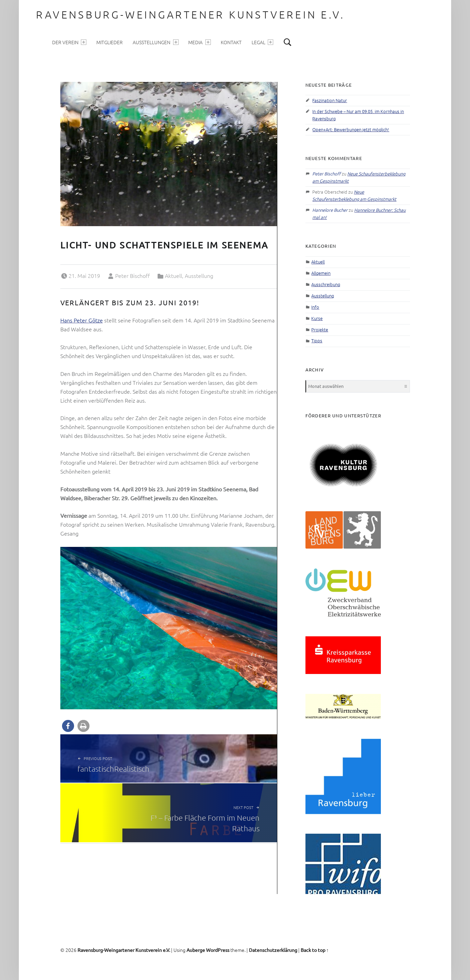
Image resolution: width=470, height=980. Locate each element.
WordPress (218, 950)
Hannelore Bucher (330, 210)
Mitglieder (110, 42)
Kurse (317, 318)
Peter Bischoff (132, 275)
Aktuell (173, 275)
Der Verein (69, 42)
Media (199, 42)
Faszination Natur (330, 100)
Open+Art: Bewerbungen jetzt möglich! (351, 129)
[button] (68, 726)
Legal (262, 42)
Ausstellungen (155, 42)
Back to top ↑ (315, 950)
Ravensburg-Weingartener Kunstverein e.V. (190, 15)
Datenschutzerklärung (273, 950)
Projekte (320, 329)
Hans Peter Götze (82, 320)
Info (315, 307)
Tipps (317, 340)
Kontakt (231, 42)
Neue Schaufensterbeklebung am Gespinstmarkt (354, 195)
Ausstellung (199, 275)
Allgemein (321, 273)
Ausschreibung (326, 284)
